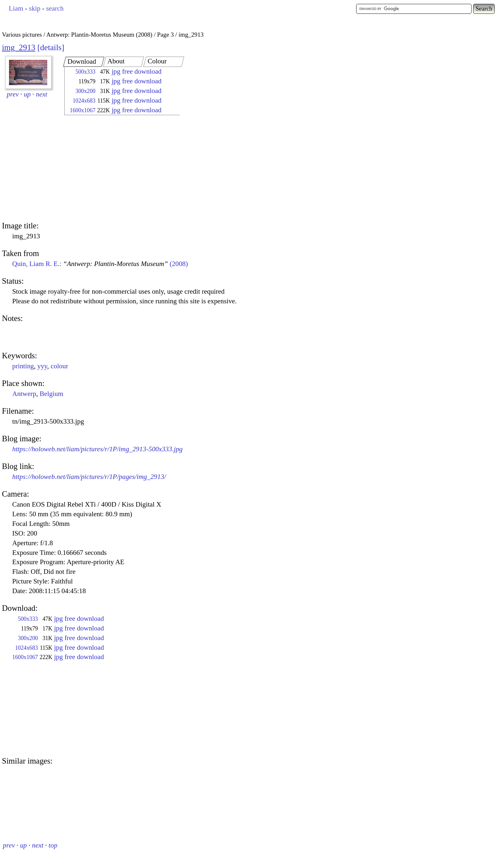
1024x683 (84, 101)
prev (13, 94)
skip (35, 8)
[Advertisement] (116, 169)
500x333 (85, 72)
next (42, 94)
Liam (16, 8)
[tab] (84, 62)
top (53, 845)
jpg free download (136, 71)
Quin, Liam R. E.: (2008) (100, 264)
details (51, 47)
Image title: (20, 226)
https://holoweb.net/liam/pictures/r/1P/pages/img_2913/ (89, 477)
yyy (42, 366)
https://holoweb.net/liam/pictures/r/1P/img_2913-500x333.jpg (97, 449)
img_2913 (19, 47)
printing (23, 366)
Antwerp (24, 394)
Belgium (51, 394)
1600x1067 (83, 110)
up (27, 94)
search (55, 8)
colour (60, 366)
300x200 (85, 91)
